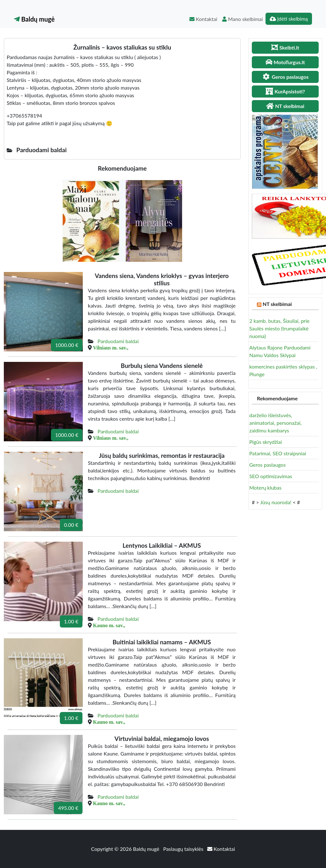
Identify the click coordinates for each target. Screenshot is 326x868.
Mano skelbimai (242, 19)
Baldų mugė (34, 19)
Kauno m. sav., (109, 625)
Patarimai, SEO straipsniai (278, 453)
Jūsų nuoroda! (276, 502)
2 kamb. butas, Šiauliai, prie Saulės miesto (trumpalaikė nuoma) (279, 328)
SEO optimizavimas (271, 476)
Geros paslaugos (267, 465)
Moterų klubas (265, 488)
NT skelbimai (277, 304)
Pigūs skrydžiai (266, 442)
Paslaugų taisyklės (184, 849)
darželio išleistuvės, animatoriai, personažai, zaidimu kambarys (275, 423)
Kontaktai (203, 19)
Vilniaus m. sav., (111, 348)
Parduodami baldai (118, 341)
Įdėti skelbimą (289, 19)
